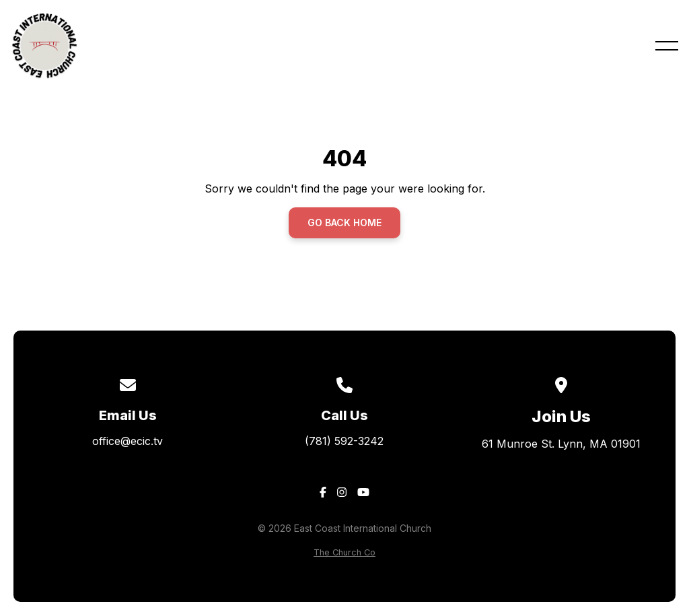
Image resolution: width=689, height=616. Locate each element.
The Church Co (344, 552)
